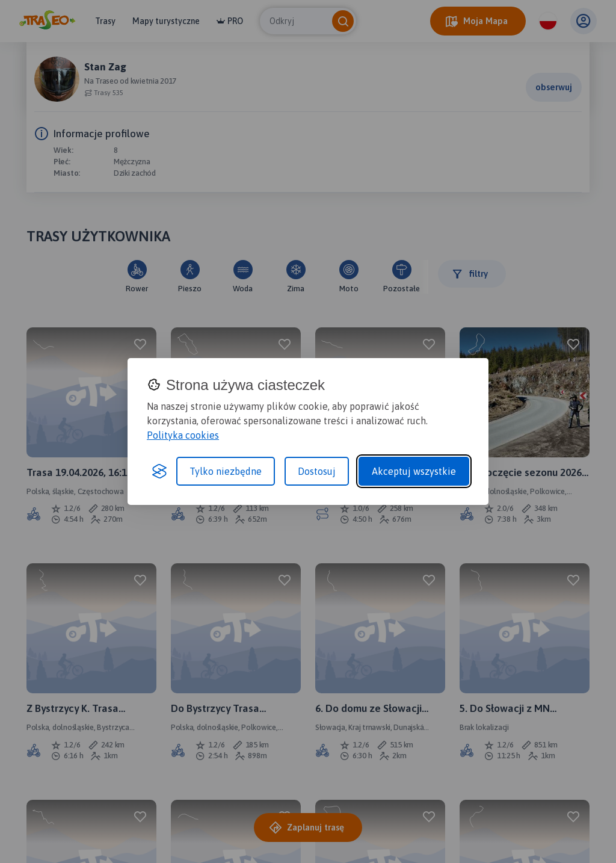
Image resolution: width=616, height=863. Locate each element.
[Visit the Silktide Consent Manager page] (159, 471)
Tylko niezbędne (226, 471)
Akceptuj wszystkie (414, 471)
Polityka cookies (183, 435)
